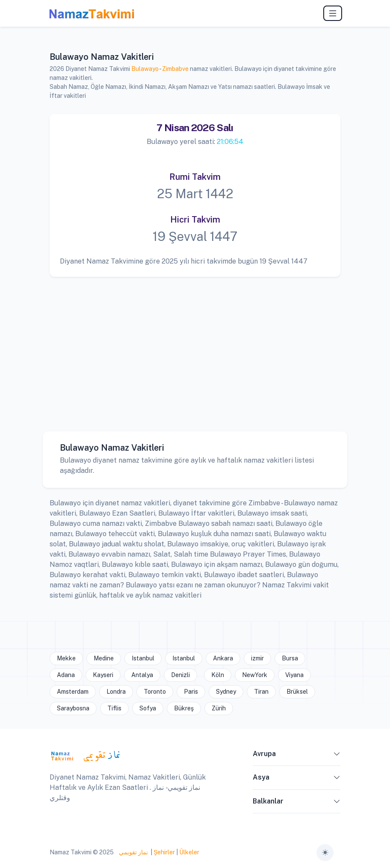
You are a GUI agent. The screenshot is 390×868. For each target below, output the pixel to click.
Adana (66, 675)
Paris (191, 692)
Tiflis (114, 708)
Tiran (261, 692)
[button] (337, 756)
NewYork (255, 675)
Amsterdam (73, 692)
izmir (257, 658)
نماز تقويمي (133, 852)
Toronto (155, 692)
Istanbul (143, 658)
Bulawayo (145, 69)
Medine (104, 658)
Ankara (223, 658)
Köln (218, 675)
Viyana (294, 675)
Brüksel (297, 692)
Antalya (142, 675)
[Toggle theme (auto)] (325, 853)
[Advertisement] (195, 348)
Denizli (180, 675)
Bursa (290, 658)
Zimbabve (175, 69)
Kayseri (103, 675)
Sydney (226, 692)
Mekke (66, 658)
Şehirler (164, 852)
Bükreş (184, 708)
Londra (116, 692)
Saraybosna (73, 708)
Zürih (219, 708)
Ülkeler (189, 852)
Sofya (148, 708)
